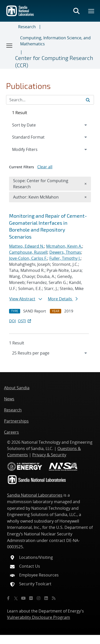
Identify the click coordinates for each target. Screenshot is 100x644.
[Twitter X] (16, 598)
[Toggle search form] (76, 11)
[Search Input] (50, 100)
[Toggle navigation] (10, 45)
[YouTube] (23, 598)
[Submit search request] (88, 100)
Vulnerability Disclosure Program (39, 617)
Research (27, 27)
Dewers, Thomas (65, 252)
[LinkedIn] (46, 598)
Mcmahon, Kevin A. (64, 246)
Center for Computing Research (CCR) (54, 61)
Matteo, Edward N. (27, 246)
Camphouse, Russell (28, 252)
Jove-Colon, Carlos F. (28, 258)
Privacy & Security (49, 455)
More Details (63, 299)
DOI (12, 321)
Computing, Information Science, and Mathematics (55, 41)
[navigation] (50, 353)
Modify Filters (31, 149)
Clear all (45, 167)
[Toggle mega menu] (91, 11)
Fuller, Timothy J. (65, 258)
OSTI (25, 321)
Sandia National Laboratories (35, 495)
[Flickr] (31, 598)
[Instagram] (39, 598)
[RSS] (54, 598)
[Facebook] (8, 598)
